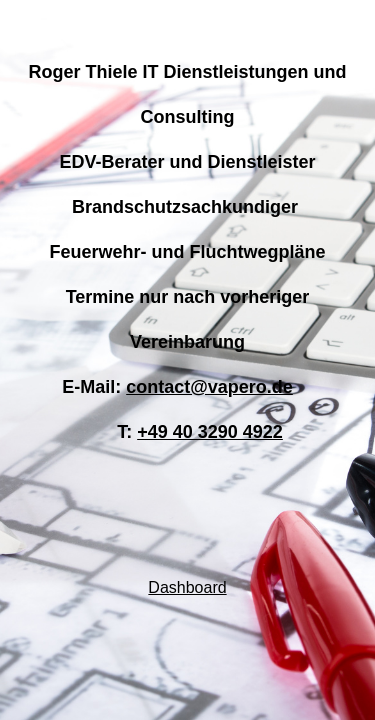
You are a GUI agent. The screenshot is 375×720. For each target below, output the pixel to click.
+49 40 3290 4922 (210, 432)
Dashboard (187, 587)
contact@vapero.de (209, 387)
